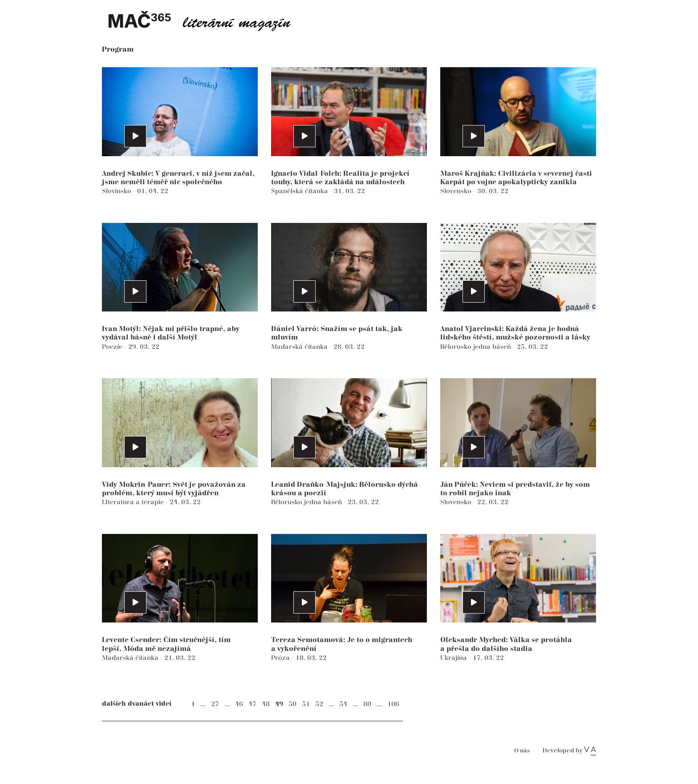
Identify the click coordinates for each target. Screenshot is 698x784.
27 (215, 704)
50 (292, 704)
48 (266, 704)
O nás (522, 751)
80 (367, 704)
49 (279, 704)
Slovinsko (118, 191)
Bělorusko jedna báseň (477, 347)
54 (343, 704)
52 (319, 704)
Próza (281, 658)
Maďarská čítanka (300, 347)
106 (393, 704)
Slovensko (457, 191)
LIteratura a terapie (134, 502)
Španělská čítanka (300, 191)
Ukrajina (455, 658)
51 (306, 704)
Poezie (113, 347)
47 (252, 704)
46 (239, 704)
